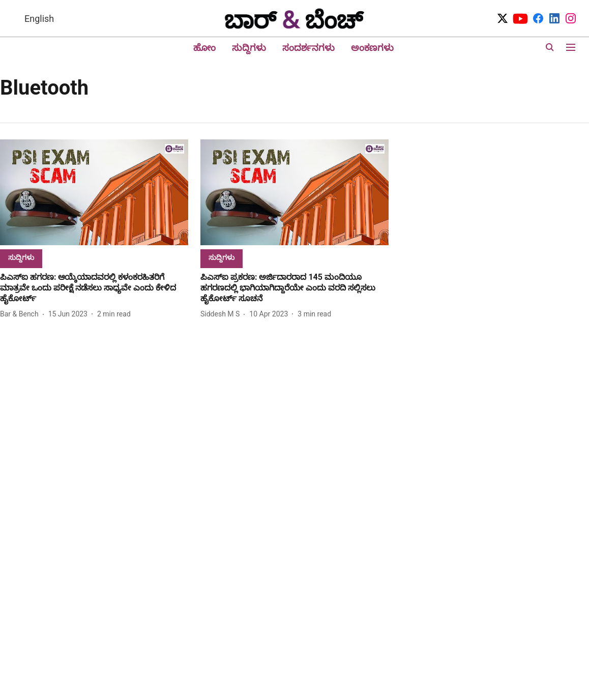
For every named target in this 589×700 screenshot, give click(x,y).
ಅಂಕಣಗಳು (372, 48)
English (39, 19)
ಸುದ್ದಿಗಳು (249, 48)
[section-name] (21, 257)
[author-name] (21, 314)
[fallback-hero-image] (94, 192)
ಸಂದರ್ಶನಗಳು (308, 48)
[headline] (94, 288)
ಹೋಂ (204, 48)
